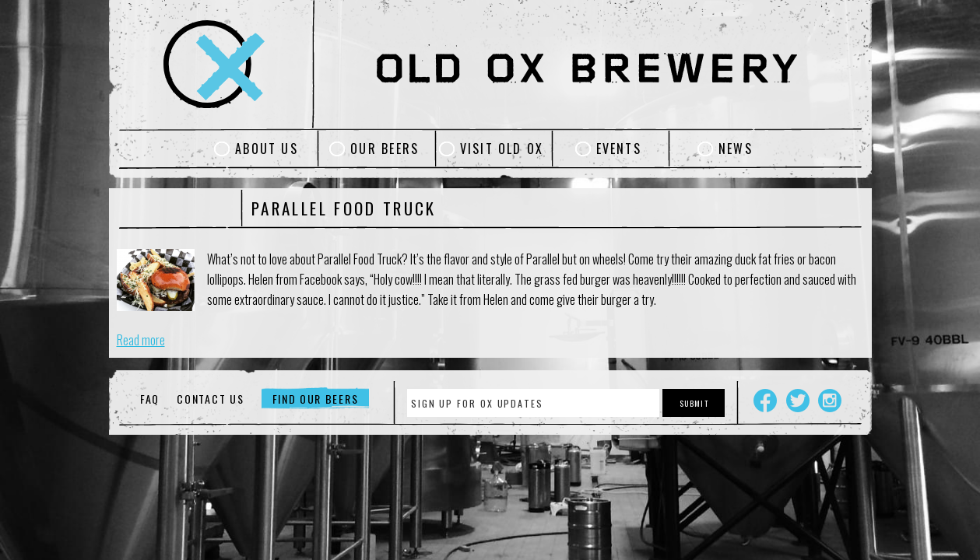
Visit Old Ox (502, 149)
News (736, 149)
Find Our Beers (316, 399)
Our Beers (385, 149)
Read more (141, 340)
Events (619, 149)
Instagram (830, 401)
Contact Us (210, 399)
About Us (267, 149)
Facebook (765, 401)
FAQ (150, 399)
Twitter (798, 401)
